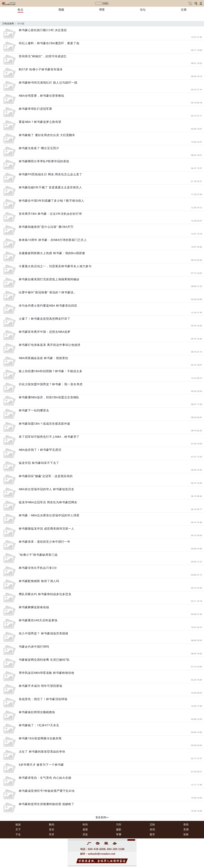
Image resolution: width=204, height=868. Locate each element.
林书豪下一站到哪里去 (34, 410)
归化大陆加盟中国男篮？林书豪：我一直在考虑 (51, 384)
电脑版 (105, 3)
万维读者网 (8, 24)
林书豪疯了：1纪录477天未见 (39, 725)
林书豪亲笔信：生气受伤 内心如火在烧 (45, 778)
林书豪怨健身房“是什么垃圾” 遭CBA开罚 (46, 227)
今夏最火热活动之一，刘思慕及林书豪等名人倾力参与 (55, 266)
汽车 (119, 825)
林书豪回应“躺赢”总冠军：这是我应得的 (46, 476)
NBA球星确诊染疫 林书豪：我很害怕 (43, 358)
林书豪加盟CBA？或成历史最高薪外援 (44, 424)
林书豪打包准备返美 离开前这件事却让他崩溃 (50, 345)
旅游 (18, 825)
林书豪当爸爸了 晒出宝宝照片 (39, 148)
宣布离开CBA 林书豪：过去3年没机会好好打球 (50, 214)
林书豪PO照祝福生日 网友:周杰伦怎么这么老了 (50, 174)
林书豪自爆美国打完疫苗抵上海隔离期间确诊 (49, 279)
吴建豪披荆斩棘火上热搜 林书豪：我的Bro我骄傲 (52, 253)
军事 (119, 834)
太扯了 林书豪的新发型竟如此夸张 (42, 752)
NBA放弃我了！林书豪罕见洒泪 (40, 450)
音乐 (52, 830)
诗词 (152, 830)
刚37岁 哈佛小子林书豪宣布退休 (41, 69)
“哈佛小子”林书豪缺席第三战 (38, 555)
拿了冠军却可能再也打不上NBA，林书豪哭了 (49, 437)
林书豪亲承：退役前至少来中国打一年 (45, 542)
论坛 (143, 10)
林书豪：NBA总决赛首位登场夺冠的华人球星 (49, 515)
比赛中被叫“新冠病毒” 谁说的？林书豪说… (47, 292)
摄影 (119, 830)
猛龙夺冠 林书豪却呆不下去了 (39, 463)
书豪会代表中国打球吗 (34, 647)
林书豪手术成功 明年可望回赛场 (40, 686)
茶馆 (186, 825)
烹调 (186, 830)
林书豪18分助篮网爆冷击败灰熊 (40, 738)
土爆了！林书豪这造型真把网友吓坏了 (45, 319)
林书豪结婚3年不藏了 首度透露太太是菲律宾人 (50, 187)
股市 (152, 834)
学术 (52, 834)
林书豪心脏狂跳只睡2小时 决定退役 (43, 30)
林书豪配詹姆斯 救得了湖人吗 (39, 581)
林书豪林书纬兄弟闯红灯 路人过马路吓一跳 (48, 83)
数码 (52, 825)
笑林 (186, 834)
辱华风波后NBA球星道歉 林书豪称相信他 (46, 673)
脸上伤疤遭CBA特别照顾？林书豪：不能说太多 (51, 371)
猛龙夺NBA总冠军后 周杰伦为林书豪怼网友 (48, 502)
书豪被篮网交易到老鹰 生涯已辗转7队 (44, 660)
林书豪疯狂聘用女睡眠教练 (37, 712)
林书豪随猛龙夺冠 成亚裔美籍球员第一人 (46, 529)
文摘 (184, 10)
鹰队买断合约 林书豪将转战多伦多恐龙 (45, 594)
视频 (61, 10)
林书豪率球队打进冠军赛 (35, 109)
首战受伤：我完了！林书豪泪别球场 (43, 699)
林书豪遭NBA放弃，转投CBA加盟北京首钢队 (49, 397)
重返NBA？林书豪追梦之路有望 (40, 122)
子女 (18, 834)
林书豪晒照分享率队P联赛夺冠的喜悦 (44, 161)
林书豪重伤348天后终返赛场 (38, 620)
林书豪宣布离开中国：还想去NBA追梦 (45, 332)
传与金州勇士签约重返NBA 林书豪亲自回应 (48, 306)
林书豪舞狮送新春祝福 (34, 607)
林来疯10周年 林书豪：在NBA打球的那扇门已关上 (53, 240)
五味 (152, 825)
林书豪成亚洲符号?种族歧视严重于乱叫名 (47, 791)
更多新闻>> (102, 817)
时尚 (85, 825)
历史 (85, 834)
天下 (18, 830)
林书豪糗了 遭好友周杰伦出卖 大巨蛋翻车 (47, 135)
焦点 (20, 10)
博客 (102, 10)
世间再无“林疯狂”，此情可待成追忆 (43, 56)
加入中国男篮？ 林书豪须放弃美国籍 (43, 633)
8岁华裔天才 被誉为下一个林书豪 (41, 765)
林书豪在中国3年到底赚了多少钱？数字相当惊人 (52, 201)
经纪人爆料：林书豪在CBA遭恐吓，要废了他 (49, 43)
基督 (85, 830)
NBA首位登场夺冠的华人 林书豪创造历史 (46, 489)
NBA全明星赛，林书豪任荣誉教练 (42, 96)
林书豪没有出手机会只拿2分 (39, 568)
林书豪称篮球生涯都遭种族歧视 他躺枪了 (46, 804)
